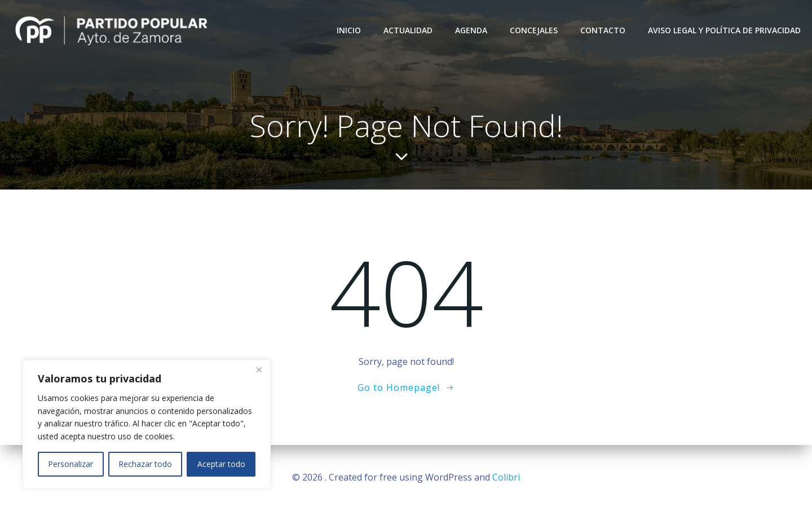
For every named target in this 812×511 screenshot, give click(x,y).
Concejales (534, 30)
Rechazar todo (145, 464)
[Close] (259, 369)
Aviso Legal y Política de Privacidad (724, 30)
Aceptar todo (221, 464)
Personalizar (70, 464)
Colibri (506, 477)
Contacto (603, 30)
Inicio (349, 30)
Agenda (471, 30)
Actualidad (408, 30)
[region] (147, 424)
